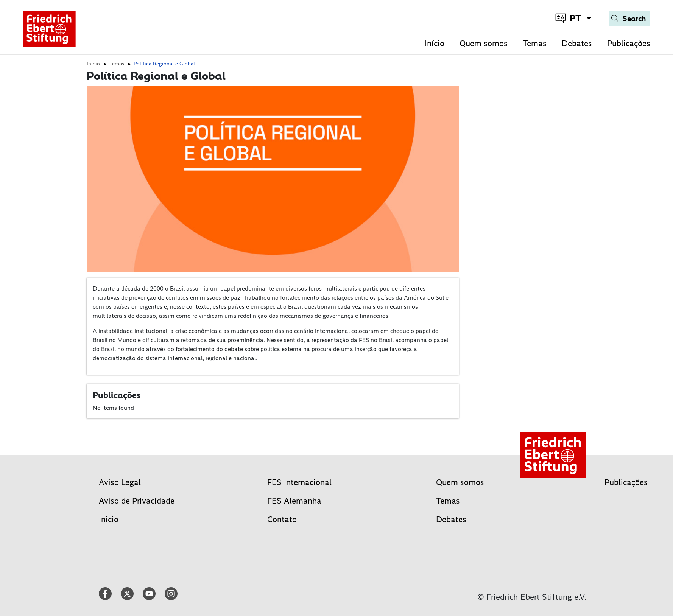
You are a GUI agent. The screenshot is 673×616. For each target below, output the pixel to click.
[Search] (629, 19)
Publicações (629, 43)
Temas (535, 43)
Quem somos (484, 43)
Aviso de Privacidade (137, 501)
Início (435, 43)
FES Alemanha (294, 501)
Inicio (109, 519)
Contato (282, 519)
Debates (577, 43)
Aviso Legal (120, 482)
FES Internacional (299, 482)
